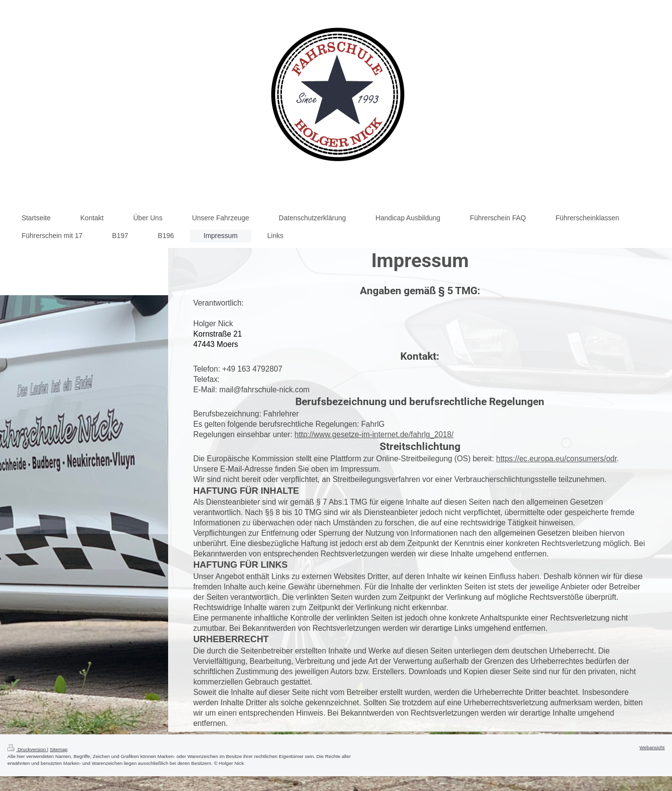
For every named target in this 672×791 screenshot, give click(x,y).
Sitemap (59, 749)
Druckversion (27, 749)
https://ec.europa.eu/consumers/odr (556, 459)
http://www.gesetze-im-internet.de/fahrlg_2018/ (374, 434)
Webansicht (652, 747)
